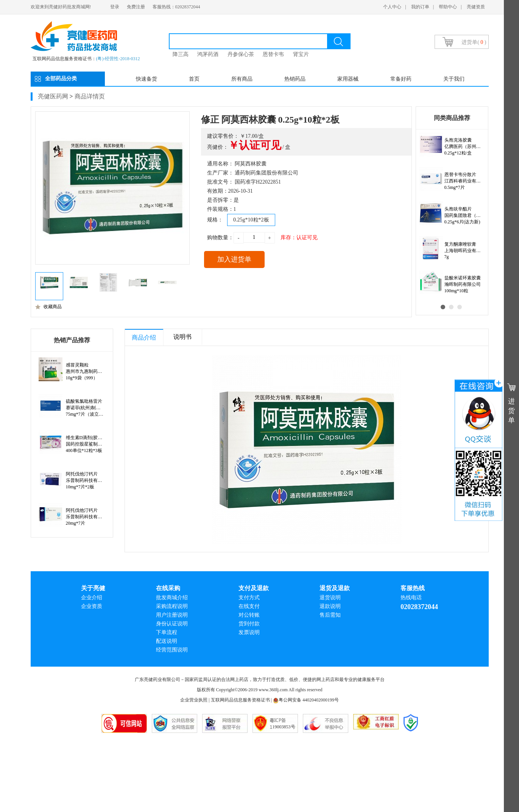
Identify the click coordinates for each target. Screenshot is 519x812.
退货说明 (330, 598)
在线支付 (249, 606)
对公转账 (249, 615)
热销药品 (295, 79)
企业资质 (92, 606)
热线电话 (411, 598)
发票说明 (249, 632)
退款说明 (330, 606)
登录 (115, 7)
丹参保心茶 (241, 54)
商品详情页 (90, 96)
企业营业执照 (194, 700)
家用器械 (348, 79)
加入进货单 (234, 259)
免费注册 (136, 7)
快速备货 (147, 79)
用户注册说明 (172, 615)
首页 (194, 79)
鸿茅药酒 (208, 54)
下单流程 (167, 632)
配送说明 (167, 641)
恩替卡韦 (273, 54)
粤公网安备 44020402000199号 (306, 700)
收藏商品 (48, 307)
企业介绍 (92, 598)
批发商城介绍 (172, 598)
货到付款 (249, 624)
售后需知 (330, 615)
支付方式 (249, 598)
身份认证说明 (172, 624)
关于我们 (454, 79)
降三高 (181, 54)
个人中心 (392, 7)
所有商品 (242, 79)
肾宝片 (301, 54)
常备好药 (401, 79)
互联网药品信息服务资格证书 (240, 700)
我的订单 (420, 7)
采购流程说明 (172, 606)
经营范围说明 (172, 650)
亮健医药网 (53, 96)
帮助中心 (448, 7)
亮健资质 (476, 7)
